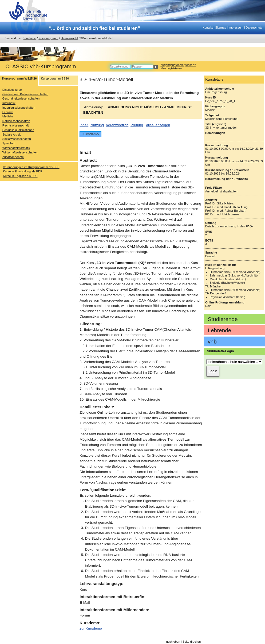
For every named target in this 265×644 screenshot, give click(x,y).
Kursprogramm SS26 (55, 78)
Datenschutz (254, 27)
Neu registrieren (171, 68)
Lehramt (8, 112)
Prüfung (137, 125)
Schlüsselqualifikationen (18, 130)
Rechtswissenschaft (16, 125)
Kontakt (208, 27)
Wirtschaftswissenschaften (20, 152)
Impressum (236, 27)
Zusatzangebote (13, 157)
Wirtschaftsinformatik (16, 148)
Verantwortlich (117, 125)
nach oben (173, 642)
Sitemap (221, 27)
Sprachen (9, 143)
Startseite (30, 38)
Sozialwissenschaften (17, 139)
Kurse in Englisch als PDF (20, 176)
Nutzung (97, 125)
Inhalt (84, 125)
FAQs (250, 226)
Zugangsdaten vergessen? (178, 65)
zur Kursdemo (91, 628)
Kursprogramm (48, 38)
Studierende (223, 319)
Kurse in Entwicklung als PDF (23, 171)
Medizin (8, 116)
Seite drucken (192, 642)
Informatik (9, 103)
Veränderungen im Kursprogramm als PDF (31, 167)
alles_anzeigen (158, 125)
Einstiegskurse (12, 90)
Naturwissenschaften (16, 121)
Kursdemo (91, 134)
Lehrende (219, 330)
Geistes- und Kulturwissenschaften (25, 94)
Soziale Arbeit (11, 135)
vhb (212, 341)
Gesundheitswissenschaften (21, 98)
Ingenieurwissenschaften (19, 108)
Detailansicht (69, 38)
